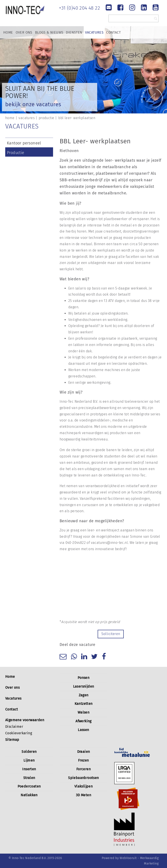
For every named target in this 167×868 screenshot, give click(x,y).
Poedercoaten (29, 786)
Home (8, 32)
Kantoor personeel (24, 143)
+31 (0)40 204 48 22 (79, 8)
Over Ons (24, 32)
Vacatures (94, 32)
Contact (113, 32)
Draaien (84, 752)
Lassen (83, 730)
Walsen (83, 712)
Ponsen (83, 678)
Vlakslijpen (83, 786)
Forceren (83, 769)
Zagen (84, 695)
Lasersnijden (84, 686)
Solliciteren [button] (111, 634)
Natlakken (29, 795)
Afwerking (83, 721)
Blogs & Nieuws (49, 32)
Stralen (29, 778)
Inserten (29, 769)
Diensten (74, 32)
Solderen (29, 752)
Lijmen (29, 760)
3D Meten (83, 795)
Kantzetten (84, 704)
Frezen (83, 760)
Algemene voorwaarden (25, 720)
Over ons (12, 687)
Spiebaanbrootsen (83, 778)
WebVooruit (128, 858)
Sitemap (12, 740)
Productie (16, 153)
